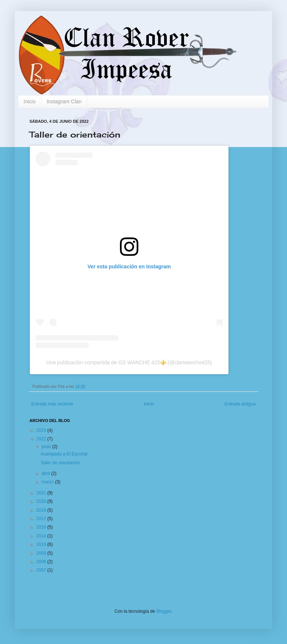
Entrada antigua (240, 404)
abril (46, 473)
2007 (42, 570)
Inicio (30, 101)
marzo (48, 482)
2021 (42, 493)
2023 (42, 430)
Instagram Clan (64, 101)
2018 (42, 510)
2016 (42, 527)
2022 (42, 439)
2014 (42, 536)
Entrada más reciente (52, 404)
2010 (42, 544)
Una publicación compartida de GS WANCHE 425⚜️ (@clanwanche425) (129, 362)
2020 (42, 501)
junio (47, 447)
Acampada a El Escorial (64, 454)
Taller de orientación (60, 463)
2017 (42, 519)
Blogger (164, 611)
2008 (42, 562)
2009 (42, 553)
